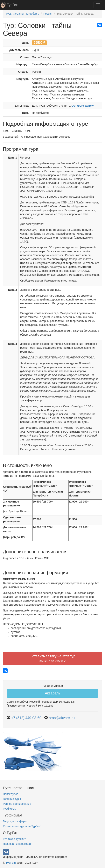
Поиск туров (11, 794)
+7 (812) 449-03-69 (26, 718)
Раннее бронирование (17, 804)
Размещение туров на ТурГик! (22, 826)
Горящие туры (12, 799)
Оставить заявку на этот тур (53, 658)
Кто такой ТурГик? (14, 839)
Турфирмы (10, 809)
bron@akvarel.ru (62, 718)
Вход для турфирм (15, 821)
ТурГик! (13, 5)
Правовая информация (18, 844)
